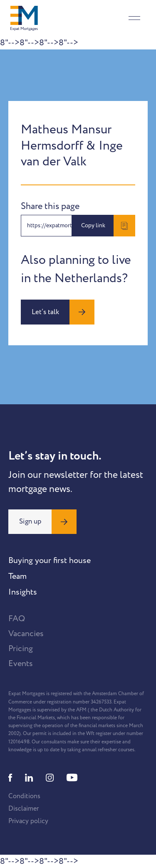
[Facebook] (10, 778)
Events (21, 664)
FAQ (17, 619)
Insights (23, 592)
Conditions (24, 796)
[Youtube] (72, 778)
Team (17, 576)
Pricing (21, 649)
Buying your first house (50, 561)
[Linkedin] (29, 778)
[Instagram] (50, 778)
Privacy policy (28, 821)
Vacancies (26, 634)
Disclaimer (24, 809)
